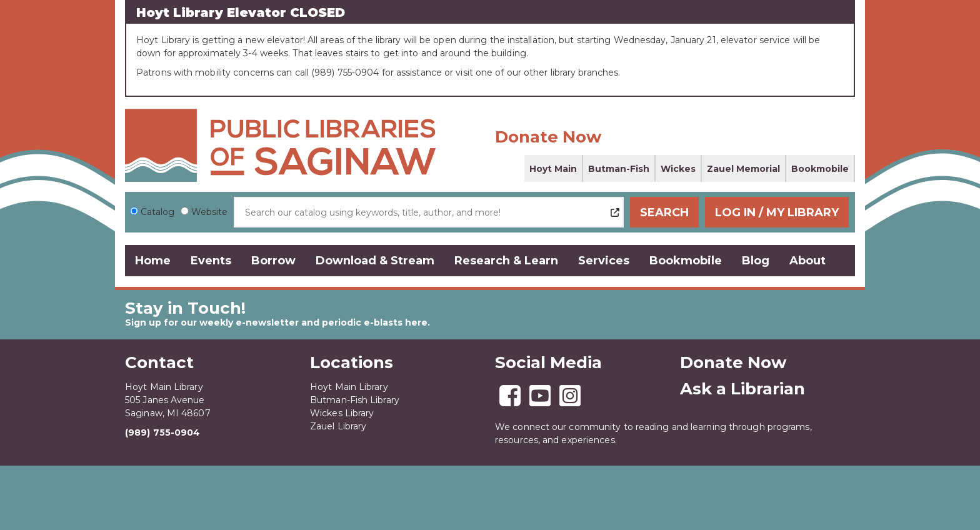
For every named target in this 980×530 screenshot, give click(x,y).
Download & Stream (375, 261)
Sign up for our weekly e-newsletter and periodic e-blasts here (276, 322)
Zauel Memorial (743, 169)
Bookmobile (820, 169)
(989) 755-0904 (162, 432)
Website (209, 212)
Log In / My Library (778, 212)
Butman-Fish (619, 169)
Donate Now (548, 137)
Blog (756, 261)
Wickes (678, 169)
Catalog (157, 212)
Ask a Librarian (742, 389)
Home (153, 261)
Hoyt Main (553, 169)
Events (211, 261)
